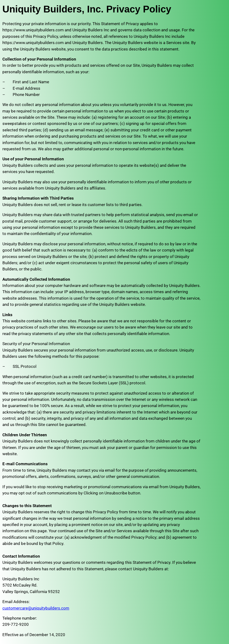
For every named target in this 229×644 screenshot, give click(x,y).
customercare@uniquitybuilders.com (36, 608)
